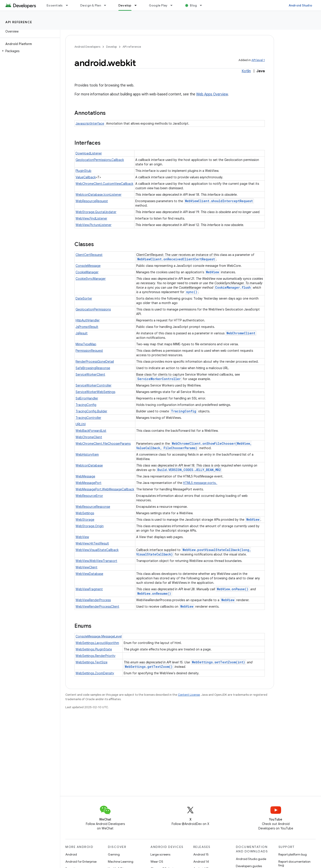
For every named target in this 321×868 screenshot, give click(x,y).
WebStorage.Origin (90, 526)
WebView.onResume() (154, 593)
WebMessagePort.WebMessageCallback (105, 489)
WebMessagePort (88, 483)
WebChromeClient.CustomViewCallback (104, 184)
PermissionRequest (89, 351)
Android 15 (201, 854)
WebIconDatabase (89, 465)
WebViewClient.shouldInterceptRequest (219, 201)
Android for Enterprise (81, 862)
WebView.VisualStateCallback (97, 550)
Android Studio (300, 5)
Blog (193, 5)
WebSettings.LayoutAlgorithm (97, 643)
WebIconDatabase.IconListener (99, 195)
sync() (192, 292)
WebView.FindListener (91, 218)
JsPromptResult (87, 327)
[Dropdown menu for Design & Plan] (107, 5)
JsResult (82, 333)
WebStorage (85, 520)
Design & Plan (91, 5)
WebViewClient (86, 567)
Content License (189, 695)
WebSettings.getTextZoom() (149, 667)
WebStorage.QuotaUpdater (96, 212)
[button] (29, 51)
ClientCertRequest (89, 255)
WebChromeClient (241, 333)
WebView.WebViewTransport (96, 561)
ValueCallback (86, 177)
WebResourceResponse (93, 507)
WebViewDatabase (89, 574)
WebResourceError (89, 496)
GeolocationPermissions (93, 309)
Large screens (160, 854)
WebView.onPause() (233, 589)
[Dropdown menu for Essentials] (69, 5)
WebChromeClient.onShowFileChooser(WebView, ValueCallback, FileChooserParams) (194, 446)
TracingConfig (86, 405)
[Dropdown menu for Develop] (138, 5)
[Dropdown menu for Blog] (203, 5)
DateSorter (84, 298)
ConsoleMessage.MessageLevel (99, 636)
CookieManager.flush (233, 287)
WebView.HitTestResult (92, 543)
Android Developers (87, 47)
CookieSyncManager (91, 279)
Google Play (158, 5)
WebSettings (85, 513)
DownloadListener (89, 153)
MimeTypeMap (86, 344)
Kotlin (246, 71)
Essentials (55, 5)
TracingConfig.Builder (91, 411)
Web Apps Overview (212, 94)
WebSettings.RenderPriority (96, 656)
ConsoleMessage (88, 266)
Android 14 (201, 862)
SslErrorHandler (87, 398)
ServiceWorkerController (159, 379)
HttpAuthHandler (88, 320)
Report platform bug (293, 854)
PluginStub (83, 171)
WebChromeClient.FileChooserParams (103, 444)
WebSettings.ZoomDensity (95, 673)
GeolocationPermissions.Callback (100, 160)
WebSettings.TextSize (92, 662)
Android (71, 854)
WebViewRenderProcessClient (97, 607)
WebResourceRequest (92, 201)
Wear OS (157, 862)
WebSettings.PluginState (94, 649)
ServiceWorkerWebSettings (95, 392)
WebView (212, 272)
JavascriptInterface (90, 123)
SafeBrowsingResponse (93, 368)
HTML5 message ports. (200, 483)
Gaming (114, 854)
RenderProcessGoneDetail (95, 362)
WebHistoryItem (87, 455)
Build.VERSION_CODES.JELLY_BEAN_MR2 (189, 470)
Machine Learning (121, 862)
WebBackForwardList (91, 431)
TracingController (88, 418)
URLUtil (81, 424)
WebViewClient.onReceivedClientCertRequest (176, 259)
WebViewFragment (89, 589)
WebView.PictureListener (94, 225)
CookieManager (87, 272)
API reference (19, 22)
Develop (111, 47)
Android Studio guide (251, 859)
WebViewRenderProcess (93, 600)
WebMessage (85, 476)
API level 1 (258, 60)
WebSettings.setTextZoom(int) (218, 662)
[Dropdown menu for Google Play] (173, 5)
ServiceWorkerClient (90, 374)
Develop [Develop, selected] (125, 5)
